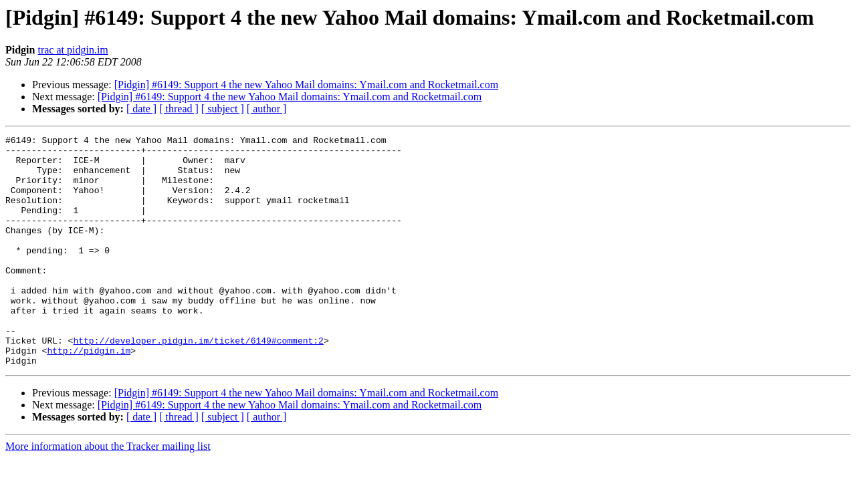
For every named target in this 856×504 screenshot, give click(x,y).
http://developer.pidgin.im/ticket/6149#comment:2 (198, 382)
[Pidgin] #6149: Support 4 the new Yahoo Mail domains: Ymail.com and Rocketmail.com (306, 85)
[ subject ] (223, 109)
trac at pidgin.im (73, 50)
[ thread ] (179, 109)
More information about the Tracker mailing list (108, 492)
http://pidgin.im (89, 394)
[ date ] (141, 109)
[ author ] (267, 109)
